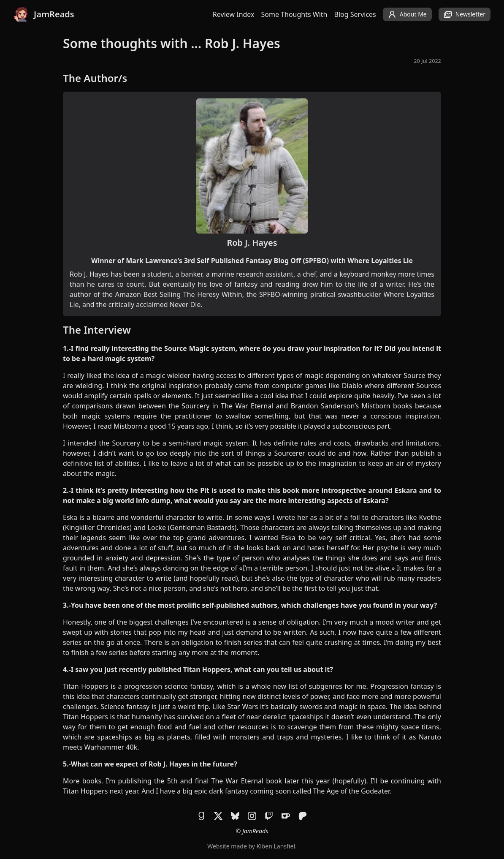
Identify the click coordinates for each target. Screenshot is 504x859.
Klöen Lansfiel (276, 846)
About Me (407, 14)
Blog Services (355, 14)
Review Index (234, 14)
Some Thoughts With (294, 14)
